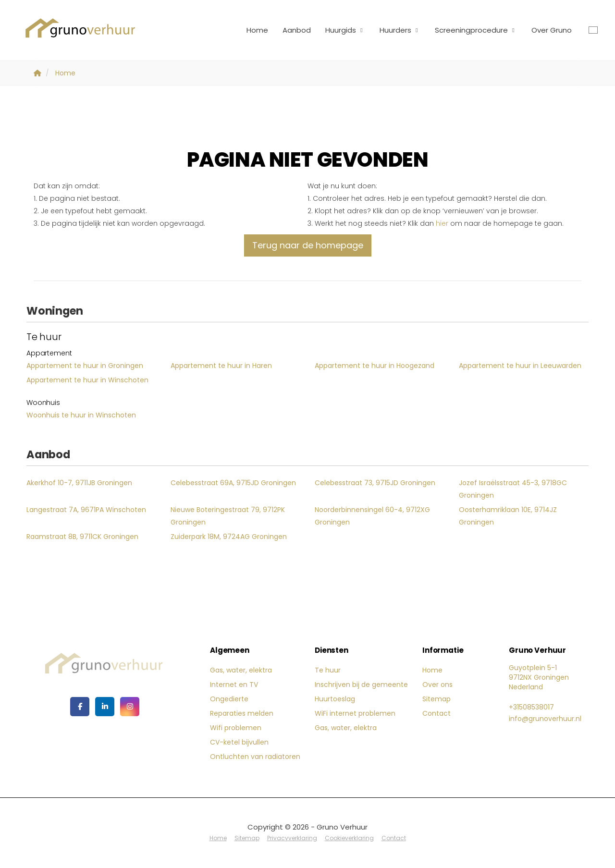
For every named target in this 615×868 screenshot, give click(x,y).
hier (442, 223)
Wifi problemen (236, 728)
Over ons (437, 685)
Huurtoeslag (335, 699)
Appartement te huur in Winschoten (87, 380)
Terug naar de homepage (308, 245)
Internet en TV (234, 685)
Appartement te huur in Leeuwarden (520, 366)
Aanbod (297, 30)
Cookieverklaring (349, 838)
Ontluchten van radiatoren (255, 757)
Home (257, 30)
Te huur (328, 670)
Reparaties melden (242, 713)
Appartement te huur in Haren (221, 366)
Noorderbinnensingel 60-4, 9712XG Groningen (372, 516)
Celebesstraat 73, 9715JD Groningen (375, 483)
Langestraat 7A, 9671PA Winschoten (86, 510)
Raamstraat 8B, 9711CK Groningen (82, 537)
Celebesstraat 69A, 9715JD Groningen (233, 483)
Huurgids (345, 30)
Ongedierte (229, 699)
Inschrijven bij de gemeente (361, 685)
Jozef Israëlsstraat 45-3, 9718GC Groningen (513, 489)
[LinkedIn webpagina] (105, 707)
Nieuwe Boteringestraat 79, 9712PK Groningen (228, 516)
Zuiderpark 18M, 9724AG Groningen (229, 537)
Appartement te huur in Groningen (85, 366)
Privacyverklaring (292, 838)
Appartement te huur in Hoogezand (375, 366)
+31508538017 (531, 707)
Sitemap (437, 699)
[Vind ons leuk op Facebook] (80, 707)
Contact (437, 713)
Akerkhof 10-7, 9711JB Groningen (79, 483)
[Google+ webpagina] (130, 707)
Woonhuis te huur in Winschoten (81, 415)
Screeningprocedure (476, 30)
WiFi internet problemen (355, 713)
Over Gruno (552, 30)
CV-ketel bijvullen (239, 742)
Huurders (400, 30)
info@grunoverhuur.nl (545, 719)
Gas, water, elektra (241, 670)
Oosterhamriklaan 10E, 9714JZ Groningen (508, 516)
